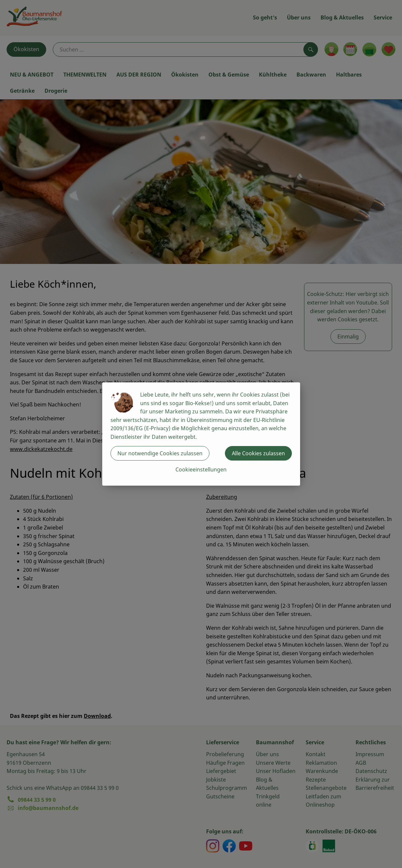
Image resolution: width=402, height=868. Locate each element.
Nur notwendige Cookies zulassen (160, 453)
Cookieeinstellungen (201, 469)
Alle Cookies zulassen (258, 453)
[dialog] (201, 434)
